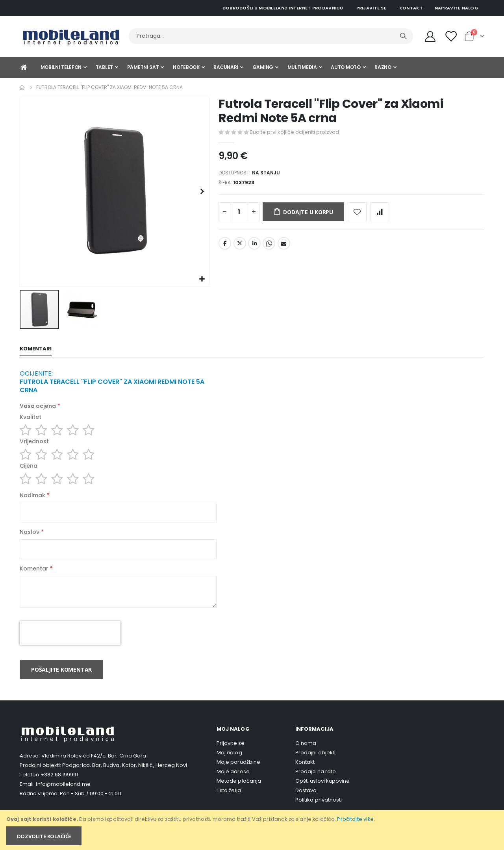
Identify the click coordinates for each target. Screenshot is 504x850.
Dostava (306, 803)
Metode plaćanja (239, 793)
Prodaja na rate (316, 784)
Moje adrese (233, 784)
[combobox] (271, 36)
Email (284, 247)
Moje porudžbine (238, 774)
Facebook (225, 247)
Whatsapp (269, 247)
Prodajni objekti (315, 765)
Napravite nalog (457, 8)
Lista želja (229, 803)
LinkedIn (254, 247)
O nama (306, 755)
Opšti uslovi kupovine (322, 793)
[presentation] (70, 645)
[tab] (36, 350)
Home (22, 87)
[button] (202, 279)
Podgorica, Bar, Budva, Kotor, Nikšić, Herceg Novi (125, 777)
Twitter (240, 247)
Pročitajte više (355, 819)
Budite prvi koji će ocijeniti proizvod (294, 132)
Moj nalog (229, 765)
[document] (253, 830)
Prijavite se (371, 8)
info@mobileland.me (63, 796)
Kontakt (411, 8)
